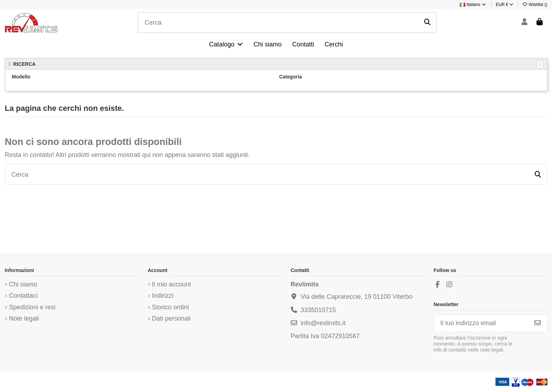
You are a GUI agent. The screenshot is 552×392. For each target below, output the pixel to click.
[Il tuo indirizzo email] (481, 323)
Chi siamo (23, 284)
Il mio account (172, 284)
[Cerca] (427, 23)
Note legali (24, 318)
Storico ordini (171, 307)
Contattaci (23, 296)
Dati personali (171, 318)
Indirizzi (163, 296)
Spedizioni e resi (32, 307)
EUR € (504, 5)
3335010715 (318, 310)
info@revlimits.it (323, 323)
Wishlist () (535, 5)
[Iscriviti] (538, 323)
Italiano (473, 5)
